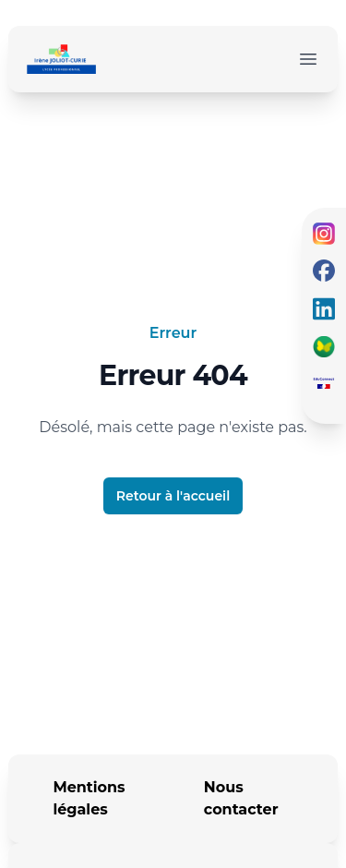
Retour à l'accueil (173, 496)
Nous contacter (241, 798)
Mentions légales (89, 798)
